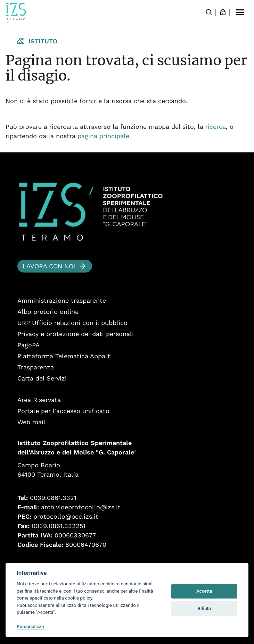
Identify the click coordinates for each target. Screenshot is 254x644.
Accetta (204, 591)
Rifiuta (204, 608)
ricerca (216, 127)
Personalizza (30, 626)
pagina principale (103, 136)
